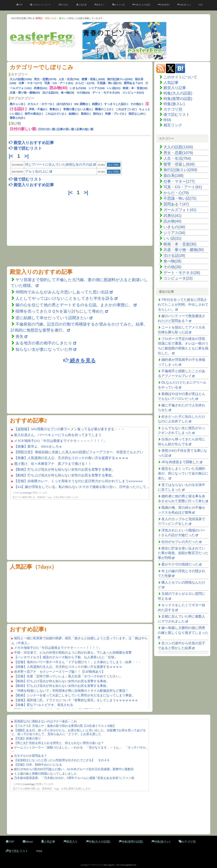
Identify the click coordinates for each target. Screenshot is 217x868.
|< (12, 156)
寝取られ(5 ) (17, 118)
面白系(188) (174, 176)
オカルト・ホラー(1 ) (41, 104)
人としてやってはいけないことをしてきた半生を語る (65, 298)
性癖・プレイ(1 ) (116, 114)
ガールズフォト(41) (180, 210)
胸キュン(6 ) (17, 104)
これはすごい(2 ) (126, 109)
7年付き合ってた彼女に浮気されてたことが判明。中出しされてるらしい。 (183, 304)
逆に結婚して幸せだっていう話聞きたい (52, 318)
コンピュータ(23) (133, 93)
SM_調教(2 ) (82, 104)
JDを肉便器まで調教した (180, 462)
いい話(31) (114, 88)
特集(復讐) (164, 5)
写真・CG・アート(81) (59, 83)
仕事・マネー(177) (30, 83)
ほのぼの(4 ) (64, 104)
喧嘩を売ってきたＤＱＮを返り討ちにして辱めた (60, 311)
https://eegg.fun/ (109, 865)
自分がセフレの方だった (180, 542)
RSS (201, 5)
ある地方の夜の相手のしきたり (44, 343)
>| (27, 156)
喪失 (19, 336)
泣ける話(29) (50, 93)
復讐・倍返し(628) (93, 79)
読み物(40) (172, 221)
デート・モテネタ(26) (106, 93)
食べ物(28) (68, 93)
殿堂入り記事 (175, 88)
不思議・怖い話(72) (109, 83)
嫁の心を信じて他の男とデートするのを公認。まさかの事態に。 (74, 305)
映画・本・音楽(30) (135, 88)
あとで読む (114, 165)
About (28, 842)
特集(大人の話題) (141, 5)
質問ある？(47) (133, 83)
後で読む (64, 5)
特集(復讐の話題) (178, 99)
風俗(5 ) (86, 114)
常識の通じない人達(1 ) (78, 109)
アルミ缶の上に (37, 171)
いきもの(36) (78, 88)
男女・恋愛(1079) (45, 79)
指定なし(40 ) (137, 114)
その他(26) (83, 93)
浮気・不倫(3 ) (38, 109)
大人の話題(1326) (21, 79)
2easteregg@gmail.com (128, 865)
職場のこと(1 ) (104, 109)
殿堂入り (99, 5)
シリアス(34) (97, 88)
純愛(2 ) (97, 104)
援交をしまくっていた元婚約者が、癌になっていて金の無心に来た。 (183, 473)
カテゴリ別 (118, 5)
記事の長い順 (66, 129)
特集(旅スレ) (184, 5)
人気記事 (81, 5)
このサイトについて (40, 5)
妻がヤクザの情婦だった (180, 564)
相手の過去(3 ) (34, 114)
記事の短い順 (85, 129)
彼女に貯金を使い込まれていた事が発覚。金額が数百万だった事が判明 (183, 553)
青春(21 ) (55, 109)
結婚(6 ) (74, 114)
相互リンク (173, 125)
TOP (19, 5)
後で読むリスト (177, 114)
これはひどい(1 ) (56, 114)
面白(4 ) (98, 114)
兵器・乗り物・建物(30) (25, 93)
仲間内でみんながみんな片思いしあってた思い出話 (62, 292)
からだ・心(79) (85, 83)
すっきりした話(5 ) (116, 104)
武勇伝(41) (41, 88)
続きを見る (80, 360)
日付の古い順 (47, 129)
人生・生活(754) (69, 79)
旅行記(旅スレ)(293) (120, 79)
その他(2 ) (137, 104)
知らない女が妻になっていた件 (44, 349)
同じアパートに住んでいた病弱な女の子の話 (59, 165)
